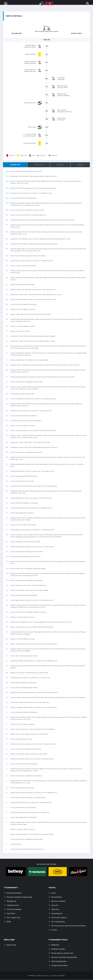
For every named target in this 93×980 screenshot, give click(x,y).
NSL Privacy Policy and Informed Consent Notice (69, 926)
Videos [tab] (80, 165)
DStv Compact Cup (14, 918)
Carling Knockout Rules (60, 966)
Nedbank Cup (12, 901)
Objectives (55, 909)
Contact (54, 930)
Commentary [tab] (15, 165)
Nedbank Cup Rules (58, 949)
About (54, 893)
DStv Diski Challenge (14, 909)
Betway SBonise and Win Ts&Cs (63, 953)
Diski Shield (11, 913)
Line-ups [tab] (60, 165)
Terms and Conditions (59, 918)
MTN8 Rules (55, 945)
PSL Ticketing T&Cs (58, 922)
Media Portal (11, 945)
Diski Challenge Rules (59, 961)
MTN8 (9, 922)
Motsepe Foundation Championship (20, 897)
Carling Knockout (13, 905)
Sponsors (55, 905)
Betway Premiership (14, 893)
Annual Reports (57, 913)
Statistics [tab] (39, 165)
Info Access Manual (58, 901)
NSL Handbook (57, 897)
